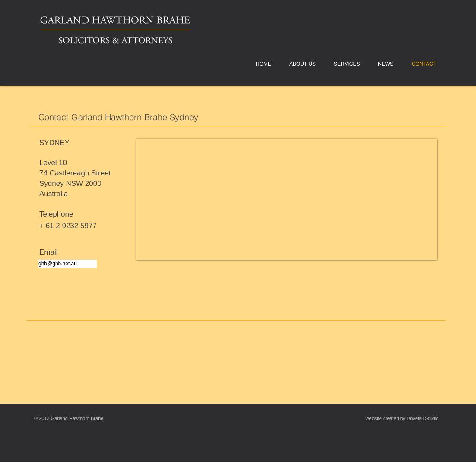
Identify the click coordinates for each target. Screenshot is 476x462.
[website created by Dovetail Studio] (402, 419)
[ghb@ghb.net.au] (68, 264)
